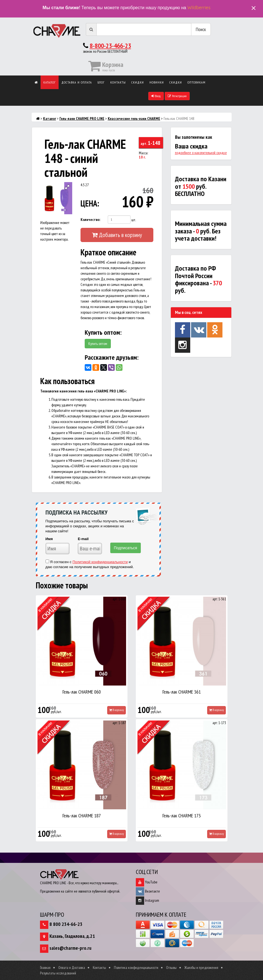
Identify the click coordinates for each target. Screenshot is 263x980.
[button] (67, 187)
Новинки (157, 82)
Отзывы (171, 968)
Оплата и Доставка (72, 968)
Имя (49, 539)
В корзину (117, 710)
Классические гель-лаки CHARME (134, 119)
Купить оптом (98, 344)
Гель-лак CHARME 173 (182, 816)
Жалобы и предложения (201, 968)
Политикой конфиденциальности (100, 562)
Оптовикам (196, 82)
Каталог (50, 82)
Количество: (90, 220)
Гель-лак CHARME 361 (182, 692)
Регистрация (177, 96)
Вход (156, 96)
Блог (101, 82)
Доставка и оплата (77, 82)
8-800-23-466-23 (110, 46)
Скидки (138, 82)
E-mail (83, 539)
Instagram (147, 900)
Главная (45, 968)
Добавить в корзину (117, 235)
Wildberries (199, 7)
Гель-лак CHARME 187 (82, 816)
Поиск (201, 29)
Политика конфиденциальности (136, 968)
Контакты (118, 82)
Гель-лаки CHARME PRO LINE (82, 119)
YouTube (147, 882)
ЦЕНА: (89, 203)
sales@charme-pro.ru (70, 948)
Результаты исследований (58, 973)
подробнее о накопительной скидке (201, 153)
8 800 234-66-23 (66, 924)
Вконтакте (148, 891)
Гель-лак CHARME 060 (82, 692)
